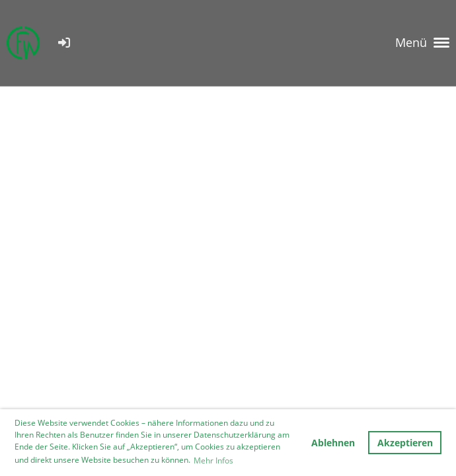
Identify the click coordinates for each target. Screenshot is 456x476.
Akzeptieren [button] (405, 443)
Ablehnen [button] (333, 443)
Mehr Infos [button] (213, 460)
